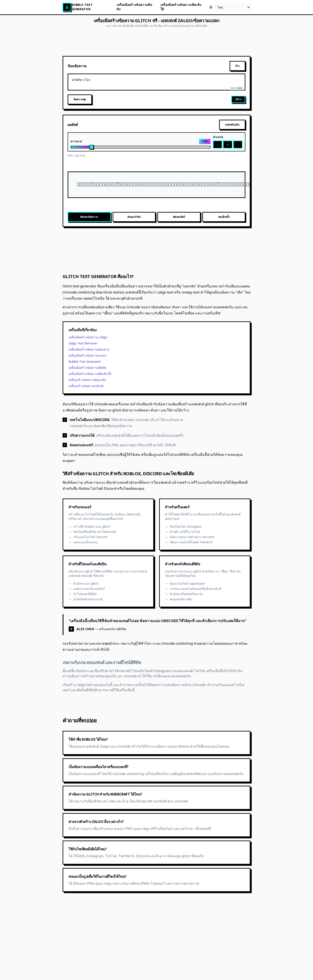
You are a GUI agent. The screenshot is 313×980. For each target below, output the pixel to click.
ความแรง (76, 141)
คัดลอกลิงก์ (179, 217)
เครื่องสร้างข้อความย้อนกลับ (87, 380)
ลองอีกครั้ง (224, 217)
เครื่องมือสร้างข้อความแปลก (87, 355)
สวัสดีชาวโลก (156, 82)
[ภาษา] (233, 7)
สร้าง (238, 99)
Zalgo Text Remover (83, 343)
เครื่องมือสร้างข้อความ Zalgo (88, 337)
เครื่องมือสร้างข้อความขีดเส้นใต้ (181, 7)
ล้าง (237, 66)
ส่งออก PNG (134, 217)
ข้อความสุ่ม (80, 99)
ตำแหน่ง (218, 137)
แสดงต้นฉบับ (232, 125)
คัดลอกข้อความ (89, 217)
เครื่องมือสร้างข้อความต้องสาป (89, 349)
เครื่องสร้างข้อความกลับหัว (86, 386)
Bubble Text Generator (82, 7)
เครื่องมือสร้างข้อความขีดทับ (134, 7)
